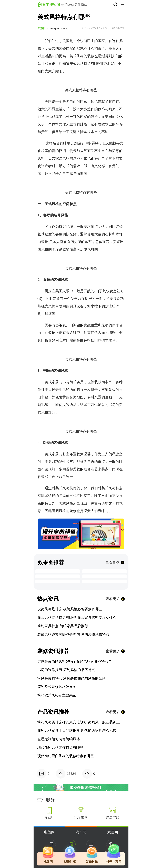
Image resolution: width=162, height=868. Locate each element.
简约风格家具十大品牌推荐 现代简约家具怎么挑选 (77, 731)
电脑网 (49, 832)
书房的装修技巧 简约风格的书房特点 (66, 670)
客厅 (47, 215)
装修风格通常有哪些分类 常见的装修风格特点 (73, 634)
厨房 (47, 280)
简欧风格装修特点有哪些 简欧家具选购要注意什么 (77, 618)
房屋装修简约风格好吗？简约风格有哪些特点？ (75, 661)
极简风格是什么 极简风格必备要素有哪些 (70, 609)
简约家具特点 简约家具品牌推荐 (63, 626)
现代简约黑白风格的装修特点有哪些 (66, 756)
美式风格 (77, 56)
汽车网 (81, 832)
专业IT (49, 817)
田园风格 (59, 511)
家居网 (113, 832)
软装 (94, 382)
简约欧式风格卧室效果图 (57, 695)
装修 (62, 48)
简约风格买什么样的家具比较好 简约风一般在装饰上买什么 (81, 722)
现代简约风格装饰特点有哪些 (60, 748)
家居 (59, 158)
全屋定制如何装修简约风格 (59, 739)
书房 (47, 371)
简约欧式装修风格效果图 (57, 687)
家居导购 (113, 817)
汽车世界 (81, 817)
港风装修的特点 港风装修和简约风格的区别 (72, 678)
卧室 (47, 443)
